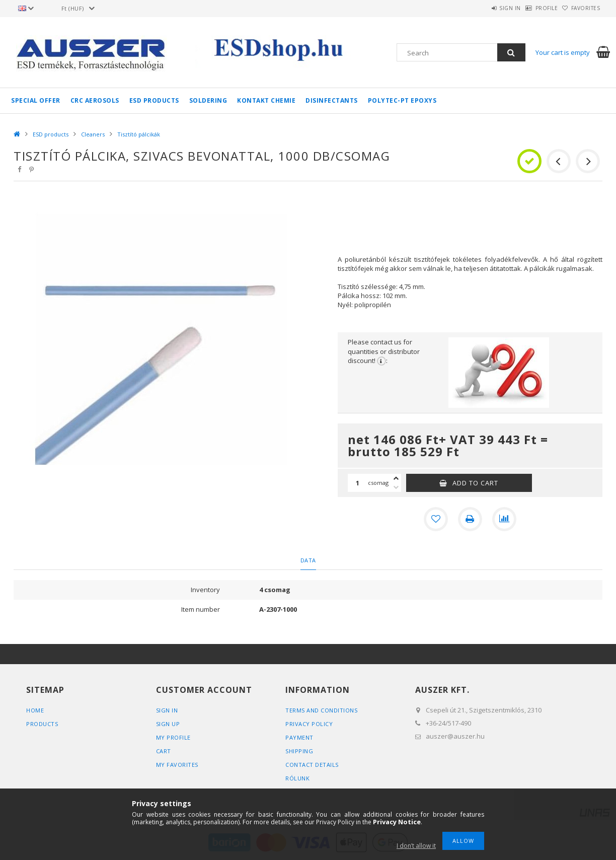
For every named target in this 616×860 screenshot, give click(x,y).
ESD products (154, 100)
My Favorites (177, 765)
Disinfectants (332, 100)
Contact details (312, 765)
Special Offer (36, 100)
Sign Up (168, 724)
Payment (299, 737)
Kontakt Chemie (266, 100)
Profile (531, 8)
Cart (164, 751)
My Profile (173, 737)
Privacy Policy (309, 724)
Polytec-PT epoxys (402, 100)
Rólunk (297, 778)
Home (35, 710)
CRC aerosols (95, 100)
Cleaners (93, 134)
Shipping (299, 751)
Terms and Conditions (321, 710)
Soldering (208, 100)
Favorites (581, 8)
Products (42, 724)
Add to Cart (475, 483)
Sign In (167, 710)
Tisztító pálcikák (139, 134)
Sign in (484, 8)
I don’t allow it (416, 846)
